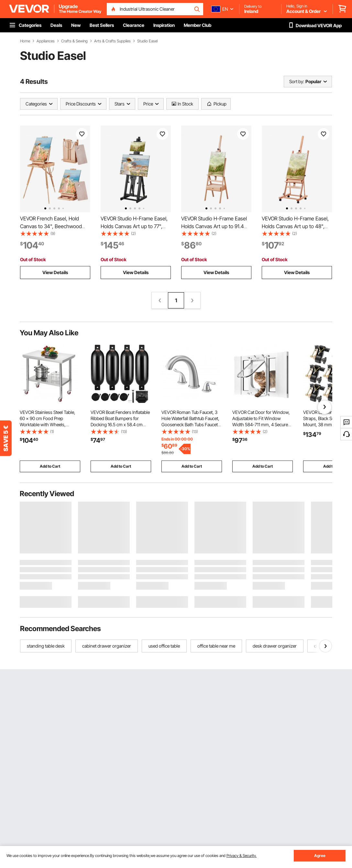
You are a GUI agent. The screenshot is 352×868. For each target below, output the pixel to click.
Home (25, 41)
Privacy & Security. (242, 856)
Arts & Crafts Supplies (112, 41)
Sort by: (297, 81)
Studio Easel (147, 41)
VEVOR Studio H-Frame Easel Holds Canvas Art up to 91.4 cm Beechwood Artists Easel (214, 226)
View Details (55, 272)
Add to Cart (50, 466)
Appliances (46, 41)
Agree (320, 856)
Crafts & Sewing (74, 41)
